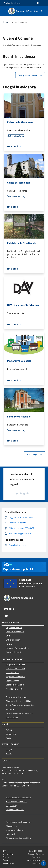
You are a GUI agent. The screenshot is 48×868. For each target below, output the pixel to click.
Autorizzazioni (12, 717)
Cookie (5, 860)
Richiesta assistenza (15, 810)
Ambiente (10, 709)
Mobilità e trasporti (14, 689)
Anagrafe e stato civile (16, 664)
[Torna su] (43, 863)
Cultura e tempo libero (16, 668)
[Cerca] (43, 11)
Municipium (32, 860)
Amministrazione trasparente (19, 822)
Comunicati (11, 734)
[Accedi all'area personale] (38, 3)
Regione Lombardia (12, 3)
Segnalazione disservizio (16, 801)
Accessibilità (8, 854)
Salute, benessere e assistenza (19, 713)
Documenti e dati (13, 652)
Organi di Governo (14, 628)
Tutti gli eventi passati (30, 75)
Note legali (11, 834)
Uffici (8, 636)
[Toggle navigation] (5, 11)
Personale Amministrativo (17, 648)
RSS (4, 851)
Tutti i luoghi (34, 454)
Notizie (9, 730)
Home (6, 22)
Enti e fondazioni (13, 640)
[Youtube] (6, 616)
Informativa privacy (14, 830)
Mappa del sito (9, 863)
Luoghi (9, 749)
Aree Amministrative (15, 632)
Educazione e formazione (17, 697)
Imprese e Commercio (15, 677)
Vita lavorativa (12, 673)
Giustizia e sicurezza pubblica (19, 701)
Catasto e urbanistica (15, 685)
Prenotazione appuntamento (18, 797)
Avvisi (9, 738)
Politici (9, 644)
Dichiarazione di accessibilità (18, 838)
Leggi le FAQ (11, 806)
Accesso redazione (39, 862)
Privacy (6, 857)
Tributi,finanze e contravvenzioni (20, 705)
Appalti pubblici (13, 681)
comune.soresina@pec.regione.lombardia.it (21, 783)
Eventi (9, 753)
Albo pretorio (12, 826)
